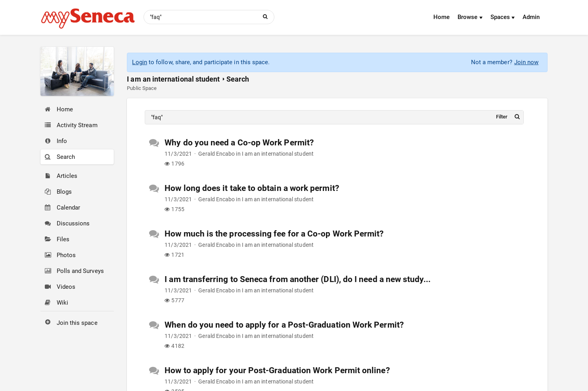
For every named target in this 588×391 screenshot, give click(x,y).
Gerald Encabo (216, 154)
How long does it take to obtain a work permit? (252, 188)
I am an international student (173, 79)
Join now (527, 62)
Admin (531, 17)
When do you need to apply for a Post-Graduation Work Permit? (284, 325)
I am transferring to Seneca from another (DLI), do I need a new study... (297, 279)
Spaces (503, 17)
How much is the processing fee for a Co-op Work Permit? (274, 234)
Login (139, 62)
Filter (502, 117)
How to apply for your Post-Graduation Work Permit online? (277, 370)
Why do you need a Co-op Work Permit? (239, 143)
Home (441, 17)
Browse (470, 17)
